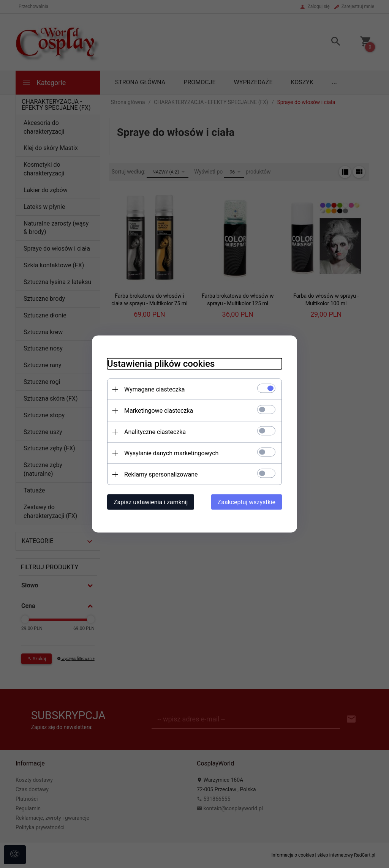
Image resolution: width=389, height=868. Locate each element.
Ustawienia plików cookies (161, 364)
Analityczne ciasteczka (155, 432)
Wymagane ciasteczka (155, 389)
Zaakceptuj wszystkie (247, 502)
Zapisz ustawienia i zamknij (151, 502)
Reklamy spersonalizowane (161, 474)
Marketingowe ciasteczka (159, 411)
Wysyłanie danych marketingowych (171, 453)
